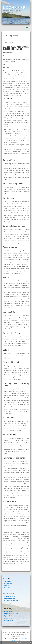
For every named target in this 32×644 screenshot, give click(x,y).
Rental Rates (8, 583)
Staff (19, 640)
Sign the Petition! (9, 616)
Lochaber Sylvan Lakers (11, 614)
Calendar (7, 586)
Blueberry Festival (9, 598)
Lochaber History (9, 618)
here (11, 42)
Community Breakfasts (11, 603)
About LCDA (8, 581)
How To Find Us (9, 620)
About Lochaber (9, 611)
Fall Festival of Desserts (11, 601)
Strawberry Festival (10, 596)
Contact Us (7, 588)
